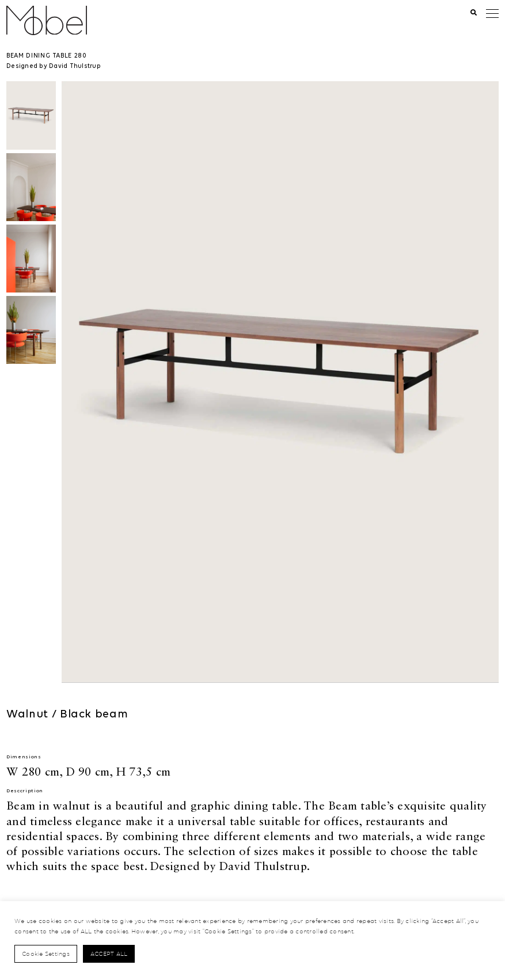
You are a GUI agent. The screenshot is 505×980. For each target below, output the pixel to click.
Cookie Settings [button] (46, 954)
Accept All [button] (109, 954)
